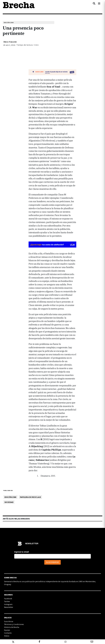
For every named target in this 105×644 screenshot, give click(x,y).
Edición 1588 (9, 23)
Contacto (8, 633)
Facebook (8, 598)
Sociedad (9, 502)
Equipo (7, 630)
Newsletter (9, 607)
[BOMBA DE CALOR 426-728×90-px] (52, 244)
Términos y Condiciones (14, 624)
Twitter (7, 601)
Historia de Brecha (12, 627)
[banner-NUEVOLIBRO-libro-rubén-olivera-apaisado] (52, 72)
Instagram (8, 604)
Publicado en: (8, 490)
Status (7, 636)
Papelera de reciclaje (30, 497)
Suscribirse (9, 621)
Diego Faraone (10, 42)
